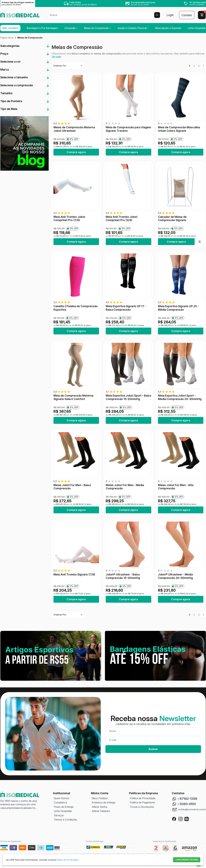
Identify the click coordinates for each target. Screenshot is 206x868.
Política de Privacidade (143, 798)
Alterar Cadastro (101, 811)
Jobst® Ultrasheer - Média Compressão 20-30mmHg (175, 576)
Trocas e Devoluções (142, 807)
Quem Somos (61, 798)
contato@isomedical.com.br (192, 809)
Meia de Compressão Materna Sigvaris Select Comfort (73, 397)
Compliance (60, 802)
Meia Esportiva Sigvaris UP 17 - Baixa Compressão (126, 308)
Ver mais (56, 57)
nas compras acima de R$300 (83, 4)
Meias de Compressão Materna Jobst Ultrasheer (74, 129)
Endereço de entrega (103, 802)
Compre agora (76, 152)
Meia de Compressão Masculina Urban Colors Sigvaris (179, 129)
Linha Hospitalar (63, 811)
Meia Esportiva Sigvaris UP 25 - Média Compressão (178, 308)
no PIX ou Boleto (198, 4)
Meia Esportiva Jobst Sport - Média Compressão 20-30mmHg (180, 397)
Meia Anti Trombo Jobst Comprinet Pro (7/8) (69, 219)
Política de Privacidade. (68, 860)
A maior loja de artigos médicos (18, 4)
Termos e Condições (65, 820)
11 (187, 799)
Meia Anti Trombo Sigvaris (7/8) (74, 574)
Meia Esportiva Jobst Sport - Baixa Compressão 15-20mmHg (128, 397)
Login (170, 15)
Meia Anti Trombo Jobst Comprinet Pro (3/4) (122, 219)
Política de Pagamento (142, 802)
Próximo (204, 66)
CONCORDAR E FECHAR (187, 860)
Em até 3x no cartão (143, 4)
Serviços (59, 815)
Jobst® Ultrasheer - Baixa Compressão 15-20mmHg (123, 576)
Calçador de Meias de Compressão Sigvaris (172, 219)
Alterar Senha (99, 807)
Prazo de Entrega (64, 807)
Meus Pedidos (100, 798)
